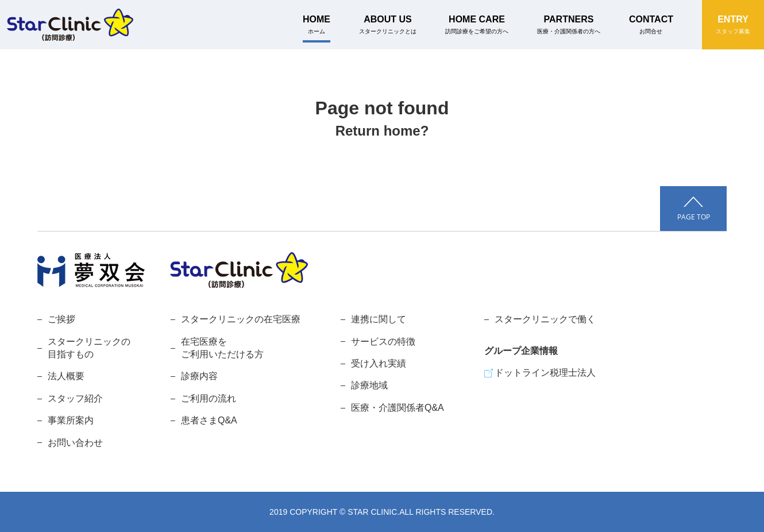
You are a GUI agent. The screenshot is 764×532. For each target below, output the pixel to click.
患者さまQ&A (209, 420)
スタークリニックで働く (545, 319)
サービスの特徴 (383, 342)
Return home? (382, 131)
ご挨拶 (61, 319)
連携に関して (379, 319)
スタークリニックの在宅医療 (241, 319)
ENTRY (733, 25)
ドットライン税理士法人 (545, 373)
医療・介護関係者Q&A (398, 408)
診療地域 (369, 385)
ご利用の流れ (209, 398)
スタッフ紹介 (75, 398)
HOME (317, 24)
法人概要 (66, 376)
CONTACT (651, 24)
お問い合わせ (75, 443)
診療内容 (199, 376)
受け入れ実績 (379, 363)
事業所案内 (71, 420)
